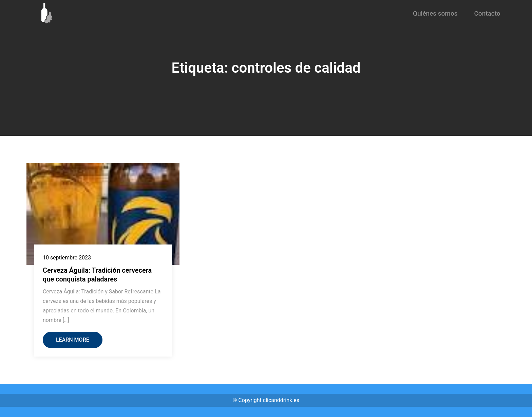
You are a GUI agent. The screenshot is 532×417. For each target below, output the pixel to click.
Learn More (73, 340)
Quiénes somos (435, 13)
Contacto (487, 13)
